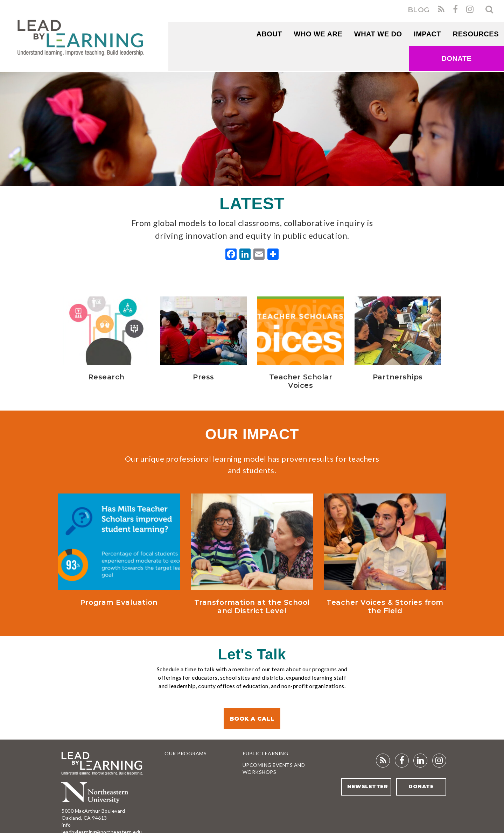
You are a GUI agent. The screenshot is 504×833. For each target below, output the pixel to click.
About (269, 34)
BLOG (419, 10)
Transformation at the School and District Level (252, 607)
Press (204, 377)
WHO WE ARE (318, 34)
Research (106, 377)
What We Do (378, 34)
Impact (427, 34)
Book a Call (252, 719)
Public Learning (265, 753)
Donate (457, 58)
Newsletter (367, 786)
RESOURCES (476, 34)
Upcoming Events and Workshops (274, 768)
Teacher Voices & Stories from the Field (385, 607)
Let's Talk (252, 654)
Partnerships (398, 377)
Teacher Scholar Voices (301, 381)
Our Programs (185, 753)
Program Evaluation (119, 602)
